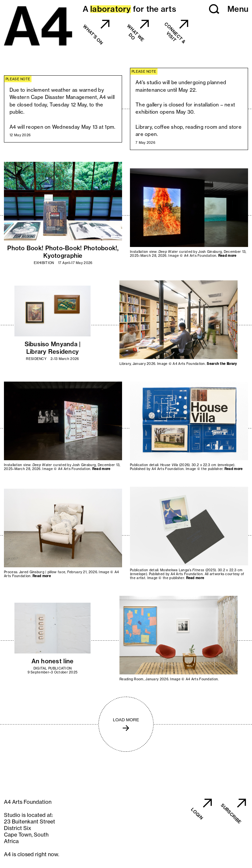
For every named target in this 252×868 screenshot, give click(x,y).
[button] (214, 9)
